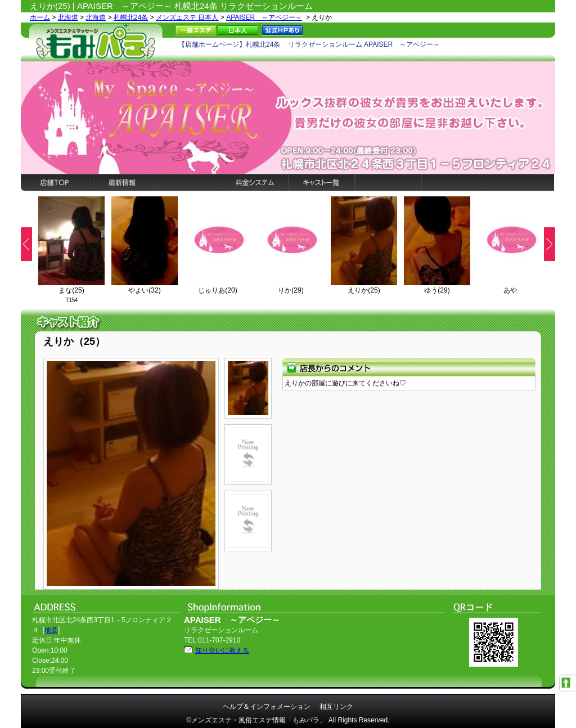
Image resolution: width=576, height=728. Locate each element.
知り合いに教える (222, 650)
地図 (51, 630)
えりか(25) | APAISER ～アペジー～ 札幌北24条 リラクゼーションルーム (171, 6)
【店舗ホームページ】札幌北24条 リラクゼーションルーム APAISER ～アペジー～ (309, 44)
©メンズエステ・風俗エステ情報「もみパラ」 (257, 720)
